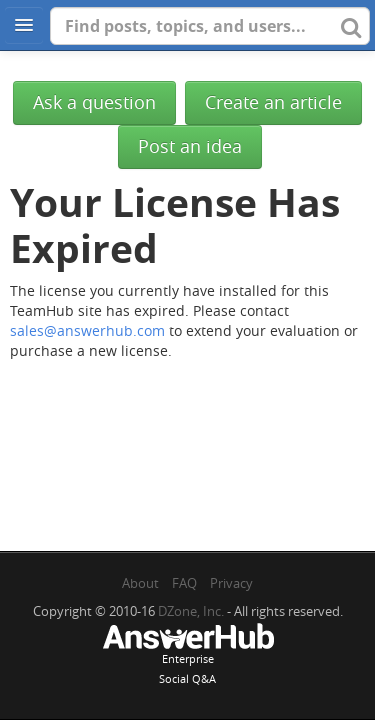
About (140, 583)
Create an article (273, 102)
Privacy (231, 583)
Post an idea (190, 146)
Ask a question (94, 102)
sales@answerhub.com (87, 330)
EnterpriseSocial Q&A (188, 656)
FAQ (184, 583)
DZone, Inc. (191, 611)
